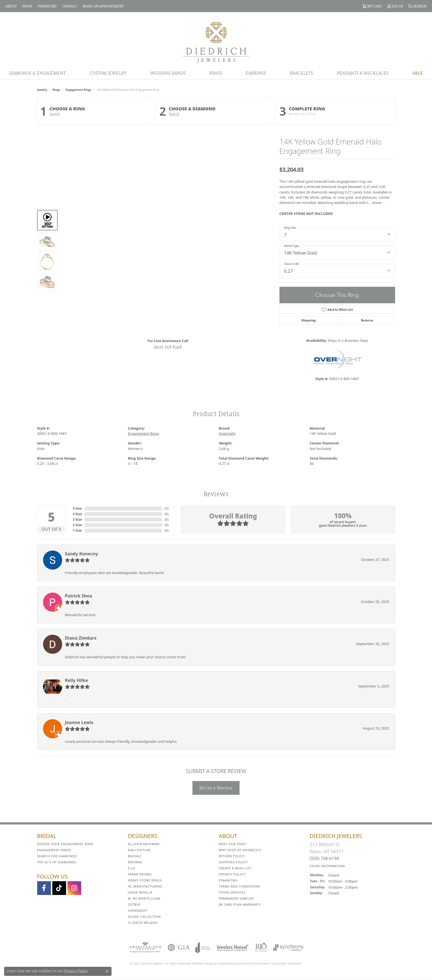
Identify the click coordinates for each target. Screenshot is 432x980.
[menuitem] (145, 948)
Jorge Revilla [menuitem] (140, 892)
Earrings (256, 73)
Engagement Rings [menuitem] (54, 850)
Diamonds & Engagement (37, 73)
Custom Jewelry (108, 73)
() (166, 508)
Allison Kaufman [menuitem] (144, 844)
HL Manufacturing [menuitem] (145, 886)
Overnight (227, 433)
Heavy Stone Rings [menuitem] (145, 880)
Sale (418, 73)
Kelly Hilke (77, 680)
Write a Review (216, 788)
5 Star (77, 508)
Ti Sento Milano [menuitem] (143, 923)
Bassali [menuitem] (135, 856)
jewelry (42, 90)
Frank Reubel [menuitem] (140, 874)
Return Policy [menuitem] (232, 856)
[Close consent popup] (107, 971)
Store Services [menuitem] (232, 892)
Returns (367, 320)
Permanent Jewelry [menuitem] (237, 898)
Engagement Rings (78, 90)
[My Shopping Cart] (372, 6)
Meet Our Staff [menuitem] (233, 844)
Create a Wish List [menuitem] (235, 868)
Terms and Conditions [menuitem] (240, 886)
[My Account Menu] (395, 6)
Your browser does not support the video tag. (168, 189)
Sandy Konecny (82, 554)
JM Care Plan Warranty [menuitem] (240, 904)
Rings (216, 73)
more (378, 203)
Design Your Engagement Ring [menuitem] (65, 844)
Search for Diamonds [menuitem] (57, 856)
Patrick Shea (79, 596)
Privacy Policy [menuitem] (232, 874)
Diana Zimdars (81, 638)
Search (55, 114)
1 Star (77, 530)
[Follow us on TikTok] (59, 888)
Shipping (309, 320)
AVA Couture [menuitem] (139, 850)
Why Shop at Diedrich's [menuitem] (240, 850)
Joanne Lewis (79, 722)
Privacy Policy (75, 971)
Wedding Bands (168, 73)
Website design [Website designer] (203, 963)
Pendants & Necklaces (363, 73)
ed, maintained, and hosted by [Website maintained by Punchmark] (233, 963)
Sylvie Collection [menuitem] (144, 917)
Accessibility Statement (286, 963)
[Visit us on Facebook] (44, 888)
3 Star (77, 519)
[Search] (417, 6)
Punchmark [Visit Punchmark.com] (262, 963)
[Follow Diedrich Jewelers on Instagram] (74, 888)
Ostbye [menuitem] (134, 904)
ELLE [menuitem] (132, 868)
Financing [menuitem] (228, 880)
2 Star (77, 525)
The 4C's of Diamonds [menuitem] (57, 862)
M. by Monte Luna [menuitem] (144, 898)
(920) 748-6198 (168, 347)
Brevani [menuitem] (135, 862)
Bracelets (301, 73)
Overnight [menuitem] (138, 911)
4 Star (77, 514)
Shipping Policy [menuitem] (233, 862)
